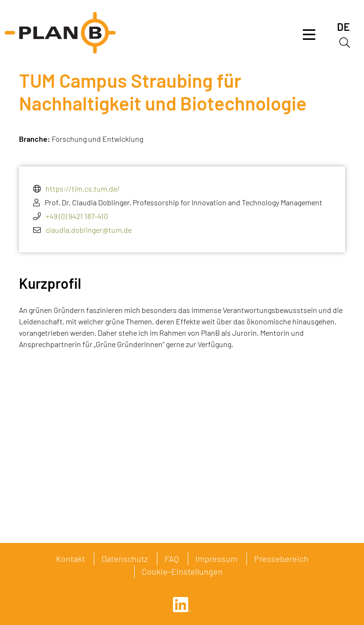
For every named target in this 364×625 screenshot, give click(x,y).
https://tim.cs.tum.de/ (83, 188)
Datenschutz (125, 559)
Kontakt (70, 559)
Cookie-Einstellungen (182, 571)
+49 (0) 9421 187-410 (77, 216)
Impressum (216, 559)
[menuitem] (343, 27)
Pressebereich (281, 559)
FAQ (172, 559)
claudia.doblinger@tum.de (89, 230)
